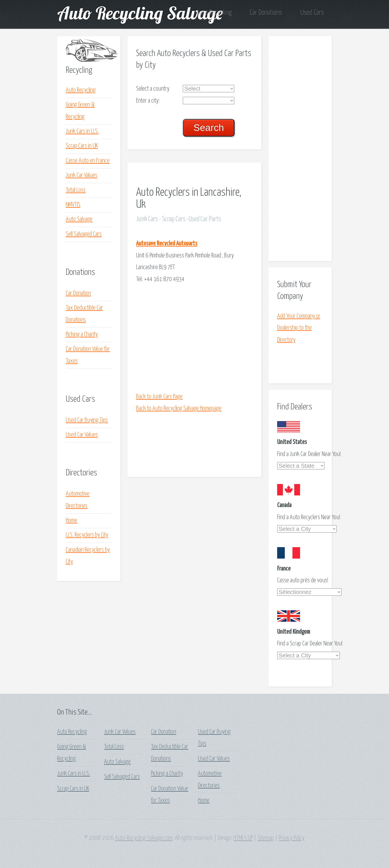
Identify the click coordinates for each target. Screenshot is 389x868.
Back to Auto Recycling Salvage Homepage (179, 409)
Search (209, 128)
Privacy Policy (292, 838)
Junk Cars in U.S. (82, 131)
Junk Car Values (82, 175)
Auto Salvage (79, 219)
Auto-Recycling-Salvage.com (144, 838)
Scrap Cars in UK (82, 146)
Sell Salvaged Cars (84, 234)
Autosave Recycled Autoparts (167, 244)
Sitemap (266, 838)
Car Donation (78, 293)
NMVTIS (73, 205)
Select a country (153, 89)
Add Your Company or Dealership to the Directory (299, 328)
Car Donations (266, 13)
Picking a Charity (82, 335)
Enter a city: (148, 101)
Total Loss (76, 190)
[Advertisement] (211, 338)
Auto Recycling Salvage (140, 13)
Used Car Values (82, 435)
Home (72, 521)
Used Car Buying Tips (87, 420)
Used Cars (312, 13)
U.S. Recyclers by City (87, 535)
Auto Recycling (214, 13)
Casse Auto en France (88, 161)
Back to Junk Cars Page (159, 397)
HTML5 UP (243, 838)
